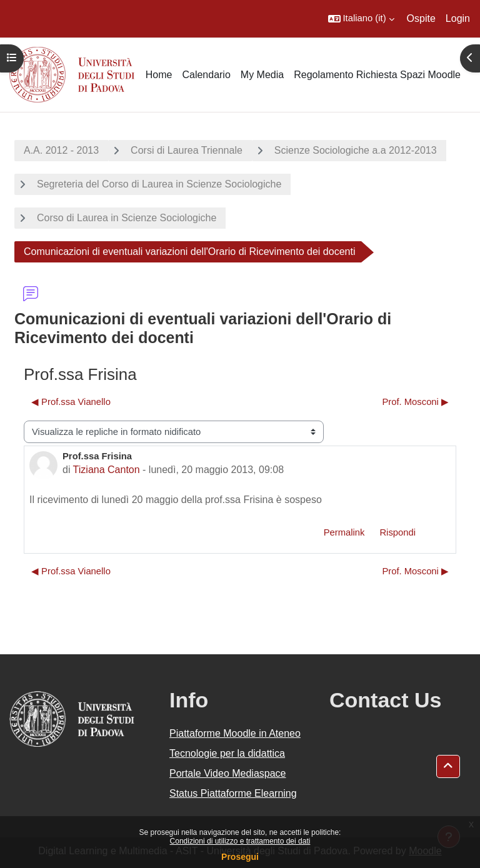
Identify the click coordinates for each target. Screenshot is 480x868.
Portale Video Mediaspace (228, 773)
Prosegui (240, 857)
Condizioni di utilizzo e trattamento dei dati (240, 841)
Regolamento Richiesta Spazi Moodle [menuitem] (377, 75)
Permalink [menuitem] (344, 532)
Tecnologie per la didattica (227, 753)
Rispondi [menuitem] (397, 532)
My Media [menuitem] (262, 75)
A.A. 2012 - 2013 (61, 150)
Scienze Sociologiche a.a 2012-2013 (356, 150)
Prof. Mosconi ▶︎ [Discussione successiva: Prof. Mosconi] (415, 402)
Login (458, 18)
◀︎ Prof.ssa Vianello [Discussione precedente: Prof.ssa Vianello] (71, 402)
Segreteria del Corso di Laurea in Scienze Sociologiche (159, 184)
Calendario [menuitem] (206, 75)
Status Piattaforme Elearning (233, 793)
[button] (361, 19)
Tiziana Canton (107, 470)
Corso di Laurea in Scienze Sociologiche (127, 218)
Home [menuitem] (159, 75)
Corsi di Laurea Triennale (187, 150)
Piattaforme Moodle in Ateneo (235, 733)
